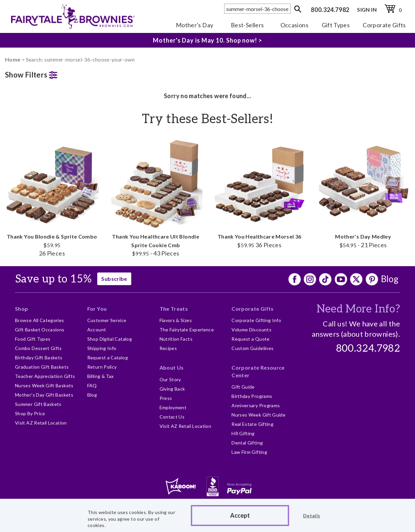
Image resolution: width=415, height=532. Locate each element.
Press (166, 398)
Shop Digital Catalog (110, 339)
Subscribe (114, 279)
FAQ (92, 385)
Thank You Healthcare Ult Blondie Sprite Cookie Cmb (156, 197)
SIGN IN (367, 9)
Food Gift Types (33, 339)
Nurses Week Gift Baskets (44, 385)
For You (97, 309)
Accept (240, 515)
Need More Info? (358, 309)
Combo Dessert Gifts (38, 348)
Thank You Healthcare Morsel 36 (259, 193)
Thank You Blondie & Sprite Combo (52, 197)
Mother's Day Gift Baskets (44, 395)
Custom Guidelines (252, 348)
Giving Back (172, 389)
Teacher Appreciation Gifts (45, 376)
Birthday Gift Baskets (39, 357)
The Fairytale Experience (187, 330)
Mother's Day (195, 25)
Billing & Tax (101, 376)
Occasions (294, 25)
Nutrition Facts (176, 339)
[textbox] (257, 9)
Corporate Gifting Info (256, 320)
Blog (390, 279)
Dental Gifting (247, 443)
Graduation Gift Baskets (42, 367)
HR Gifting (243, 433)
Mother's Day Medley (363, 193)
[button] (52, 73)
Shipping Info (102, 348)
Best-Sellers (247, 25)
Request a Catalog (108, 357)
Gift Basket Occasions (40, 330)
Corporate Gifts (384, 25)
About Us (172, 367)
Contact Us (172, 417)
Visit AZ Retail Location (41, 423)
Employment (173, 407)
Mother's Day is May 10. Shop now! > (207, 40)
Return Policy (102, 367)
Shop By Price (30, 413)
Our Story (170, 379)
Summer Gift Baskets (38, 404)
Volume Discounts (251, 330)
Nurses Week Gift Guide (258, 415)
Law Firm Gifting (249, 452)
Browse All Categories (40, 320)
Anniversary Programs (256, 405)
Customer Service (107, 320)
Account (97, 330)
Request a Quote (250, 339)
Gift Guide (243, 387)
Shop (21, 309)
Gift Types (336, 25)
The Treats (174, 309)
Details (312, 516)
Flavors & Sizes (176, 320)
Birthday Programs (252, 396)
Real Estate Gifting (252, 424)
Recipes (168, 348)
